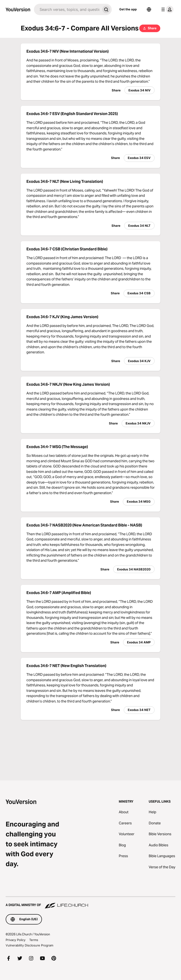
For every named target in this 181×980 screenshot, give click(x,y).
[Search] (67, 9)
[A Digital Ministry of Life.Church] (90, 903)
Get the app (128, 9)
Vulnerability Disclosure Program (29, 945)
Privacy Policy (16, 940)
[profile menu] (166, 9)
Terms (34, 940)
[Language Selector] (149, 9)
